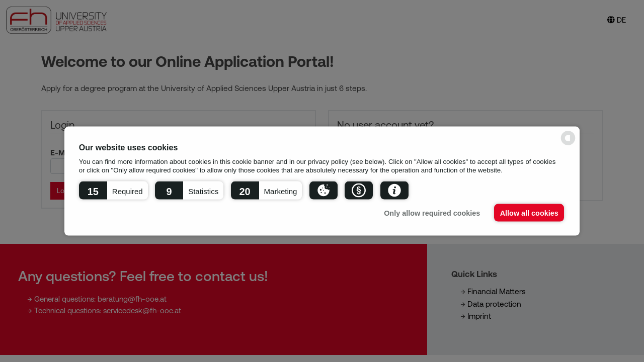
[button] (113, 190)
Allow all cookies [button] (529, 213)
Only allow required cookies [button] (432, 213)
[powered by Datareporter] (568, 145)
